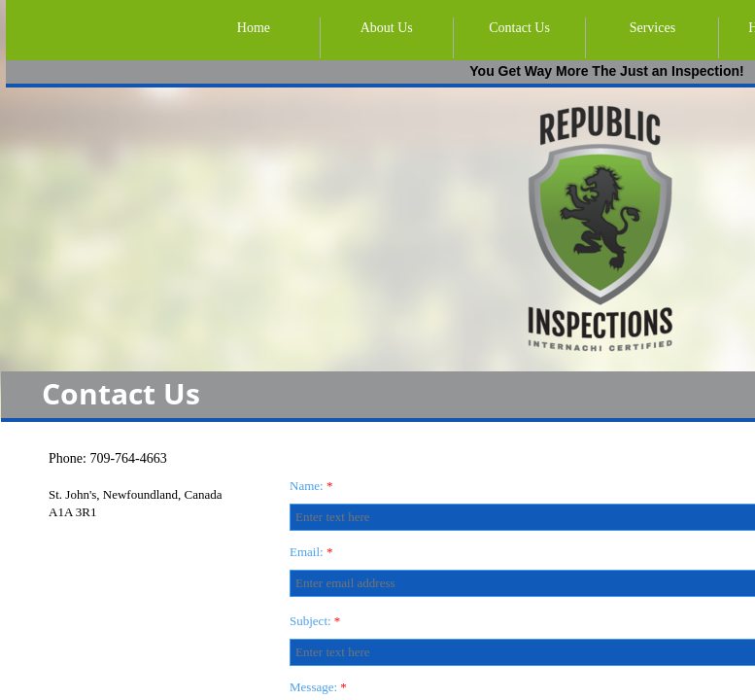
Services (652, 28)
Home (254, 28)
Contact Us (519, 28)
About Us (387, 28)
